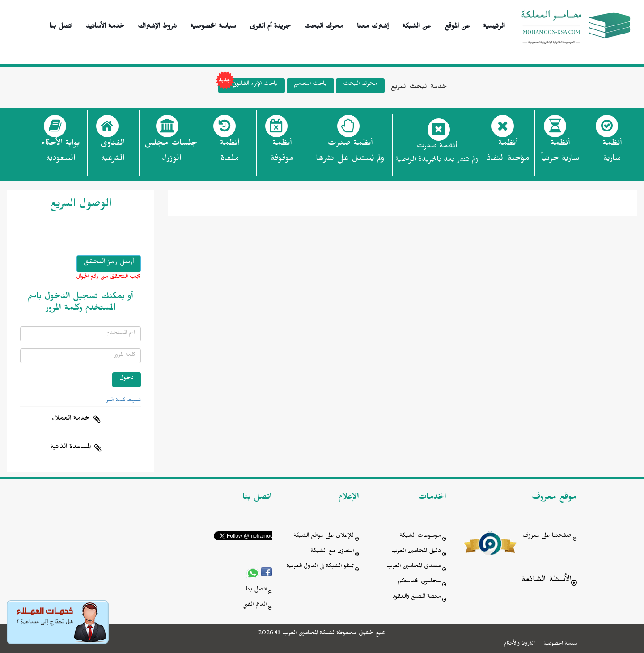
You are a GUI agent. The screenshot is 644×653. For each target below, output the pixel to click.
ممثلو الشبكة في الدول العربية (320, 567)
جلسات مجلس (171, 153)
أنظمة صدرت (350, 153)
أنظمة (612, 153)
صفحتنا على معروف (547, 537)
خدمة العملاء (71, 419)
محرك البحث (324, 25)
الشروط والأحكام (519, 644)
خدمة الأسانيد (105, 25)
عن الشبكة (416, 25)
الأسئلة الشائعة (546, 581)
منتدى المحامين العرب (414, 567)
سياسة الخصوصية (213, 25)
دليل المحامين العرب (416, 552)
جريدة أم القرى (270, 25)
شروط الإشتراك (157, 25)
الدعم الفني (254, 605)
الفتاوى (112, 153)
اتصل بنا (61, 25)
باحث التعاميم (310, 85)
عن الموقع (457, 25)
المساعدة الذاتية (71, 448)
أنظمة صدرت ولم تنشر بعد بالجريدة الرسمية (437, 154)
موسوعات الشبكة (420, 537)
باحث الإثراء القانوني (248, 86)
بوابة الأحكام (60, 153)
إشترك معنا (373, 25)
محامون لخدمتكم (419, 582)
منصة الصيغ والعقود (417, 597)
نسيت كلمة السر (123, 401)
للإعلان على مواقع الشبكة (324, 537)
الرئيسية (494, 25)
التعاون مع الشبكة (332, 552)
